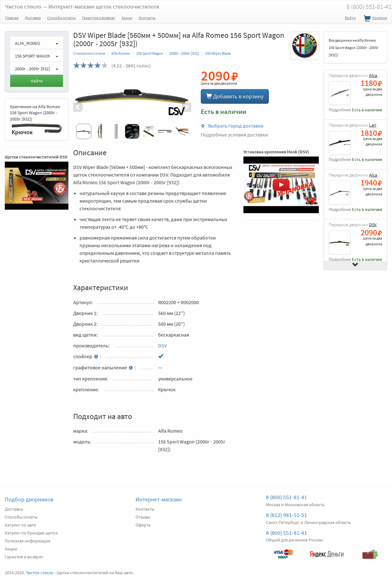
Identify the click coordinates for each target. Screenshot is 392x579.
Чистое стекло (82, 7)
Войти (350, 18)
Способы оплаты (61, 18)
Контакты (147, 18)
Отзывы (143, 517)
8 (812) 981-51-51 (287, 515)
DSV (162, 345)
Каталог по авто (21, 525)
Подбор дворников (29, 499)
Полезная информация (28, 541)
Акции (127, 18)
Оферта (143, 525)
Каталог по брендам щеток (31, 533)
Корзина (374, 19)
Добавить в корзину (235, 96)
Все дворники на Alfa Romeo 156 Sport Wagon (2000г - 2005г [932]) (354, 48)
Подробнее (340, 110)
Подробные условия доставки (234, 135)
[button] (82, 107)
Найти (37, 81)
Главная (12, 18)
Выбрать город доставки (232, 126)
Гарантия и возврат (99, 18)
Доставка (33, 18)
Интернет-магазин (159, 499)
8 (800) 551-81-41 (287, 497)
